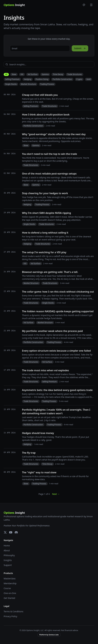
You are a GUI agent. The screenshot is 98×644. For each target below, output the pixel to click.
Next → (56, 494)
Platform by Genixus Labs (49, 635)
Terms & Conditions (14, 611)
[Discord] (16, 532)
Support (8, 565)
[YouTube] (11, 532)
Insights (8, 560)
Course (7, 588)
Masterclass (10, 578)
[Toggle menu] (91, 5)
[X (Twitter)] (5, 532)
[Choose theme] (84, 5)
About (7, 550)
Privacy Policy (10, 616)
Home (7, 546)
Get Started (9, 598)
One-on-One (10, 593)
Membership (10, 583)
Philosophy (9, 555)
